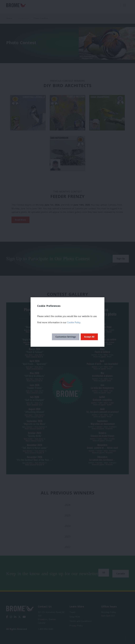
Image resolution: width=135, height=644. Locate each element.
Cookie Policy (74, 322)
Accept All (89, 337)
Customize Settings (66, 337)
